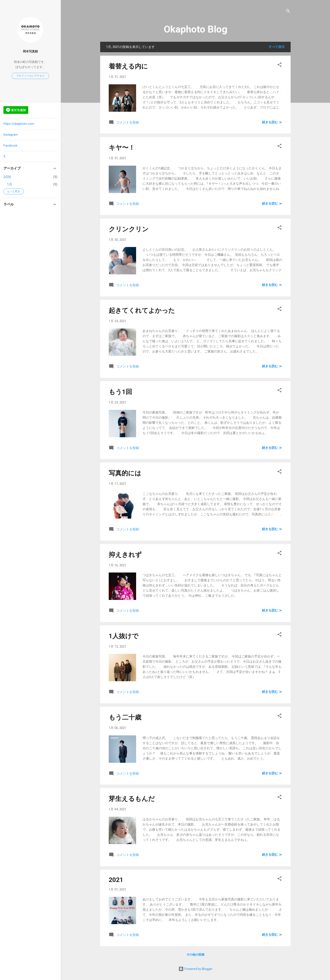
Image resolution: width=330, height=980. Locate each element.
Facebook (10, 146)
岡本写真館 (30, 51)
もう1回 (120, 392)
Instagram (11, 135)
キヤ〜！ (122, 148)
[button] (279, 65)
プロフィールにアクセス (30, 76)
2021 (116, 880)
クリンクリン (129, 229)
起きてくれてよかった (142, 310)
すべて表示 (277, 47)
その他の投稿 (195, 955)
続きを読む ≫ (272, 122)
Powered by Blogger (195, 969)
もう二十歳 (125, 717)
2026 (7, 177)
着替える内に (128, 66)
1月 (10, 184)
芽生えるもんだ (132, 799)
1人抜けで (124, 636)
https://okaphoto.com (19, 124)
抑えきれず (125, 555)
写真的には (125, 473)
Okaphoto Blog (195, 29)
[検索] (288, 12)
